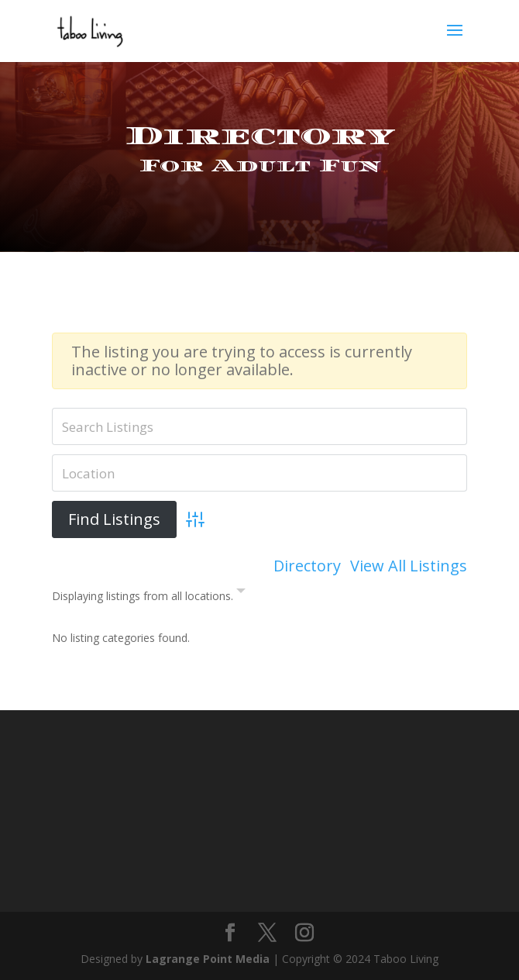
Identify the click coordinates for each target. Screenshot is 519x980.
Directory (307, 566)
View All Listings (409, 566)
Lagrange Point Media (208, 959)
